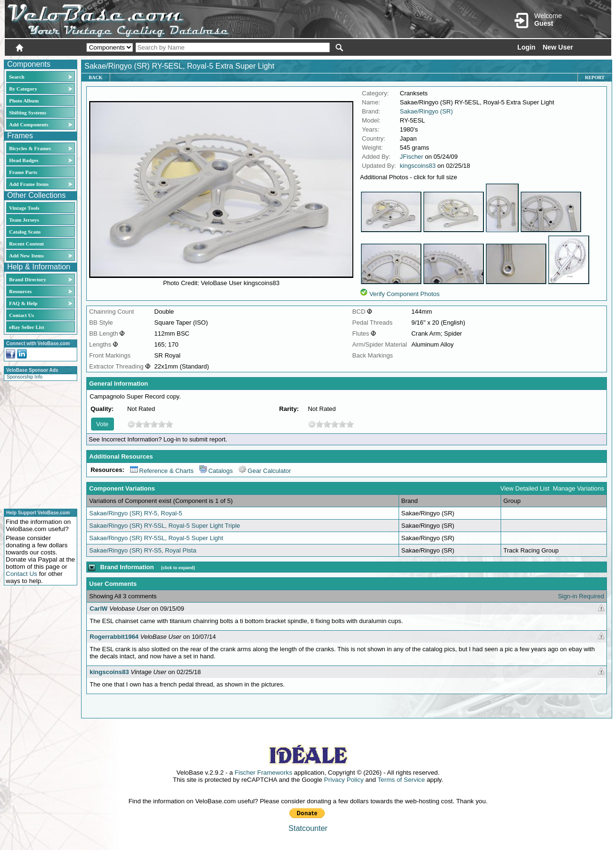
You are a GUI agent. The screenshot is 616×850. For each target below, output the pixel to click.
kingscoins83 (418, 166)
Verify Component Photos (405, 294)
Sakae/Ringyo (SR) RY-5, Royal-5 (136, 513)
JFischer (412, 157)
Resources (20, 291)
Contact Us (21, 315)
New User (558, 47)
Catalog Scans (25, 232)
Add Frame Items (29, 184)
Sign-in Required (581, 596)
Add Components (29, 124)
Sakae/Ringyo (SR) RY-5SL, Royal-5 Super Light (156, 538)
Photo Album (24, 101)
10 (169, 424)
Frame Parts (23, 172)
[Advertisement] (38, 443)
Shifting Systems (28, 113)
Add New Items (26, 256)
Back (96, 77)
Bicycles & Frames (31, 148)
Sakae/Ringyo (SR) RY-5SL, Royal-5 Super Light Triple (165, 526)
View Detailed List (525, 488)
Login (526, 47)
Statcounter (308, 828)
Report (595, 77)
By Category (23, 89)
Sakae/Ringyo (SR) (426, 111)
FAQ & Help (23, 303)
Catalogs (216, 471)
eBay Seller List (27, 327)
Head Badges (24, 160)
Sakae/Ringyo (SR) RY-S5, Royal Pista (143, 550)
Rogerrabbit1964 (114, 637)
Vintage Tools (24, 208)
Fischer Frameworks (263, 773)
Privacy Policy (344, 780)
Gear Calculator (265, 471)
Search (17, 77)
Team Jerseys (24, 220)
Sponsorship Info (25, 377)
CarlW (99, 609)
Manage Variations (579, 488)
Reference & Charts (162, 471)
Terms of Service (401, 780)
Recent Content (26, 244)
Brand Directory (28, 279)
